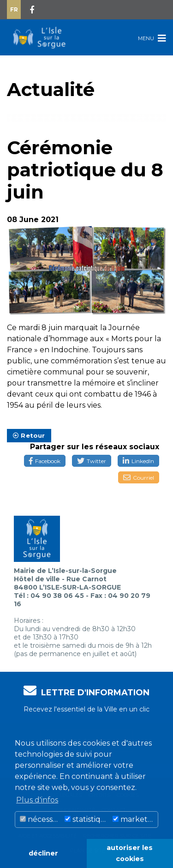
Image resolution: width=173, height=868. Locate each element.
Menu (152, 38)
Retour (29, 435)
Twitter (92, 461)
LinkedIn (138, 461)
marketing (135, 819)
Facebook (45, 461)
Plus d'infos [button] (37, 800)
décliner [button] (43, 853)
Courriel (139, 478)
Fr (14, 9)
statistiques (87, 819)
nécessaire (41, 819)
